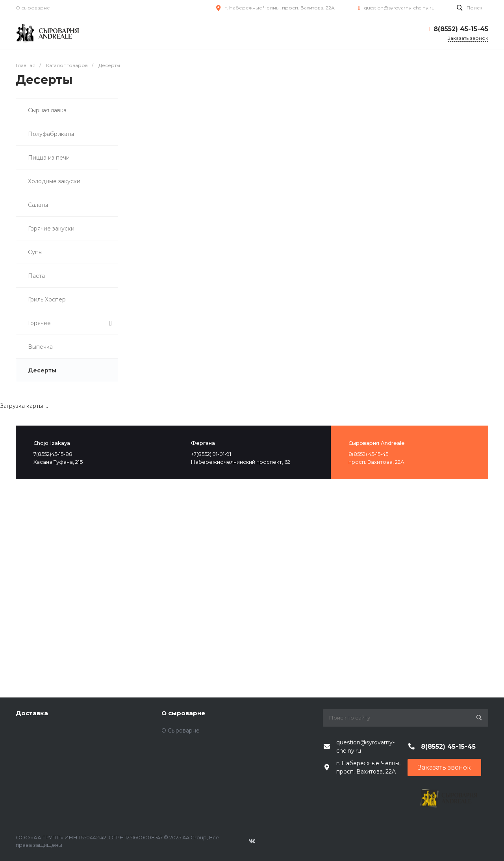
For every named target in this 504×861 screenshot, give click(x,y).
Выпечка (40, 347)
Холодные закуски (54, 181)
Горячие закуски (51, 229)
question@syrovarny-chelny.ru (399, 8)
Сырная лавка (47, 110)
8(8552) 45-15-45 (461, 29)
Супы (35, 252)
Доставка (32, 713)
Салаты (38, 205)
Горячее (70, 323)
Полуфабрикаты (51, 134)
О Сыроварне (181, 731)
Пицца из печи (49, 158)
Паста (36, 276)
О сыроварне (33, 8)
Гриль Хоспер (47, 299)
